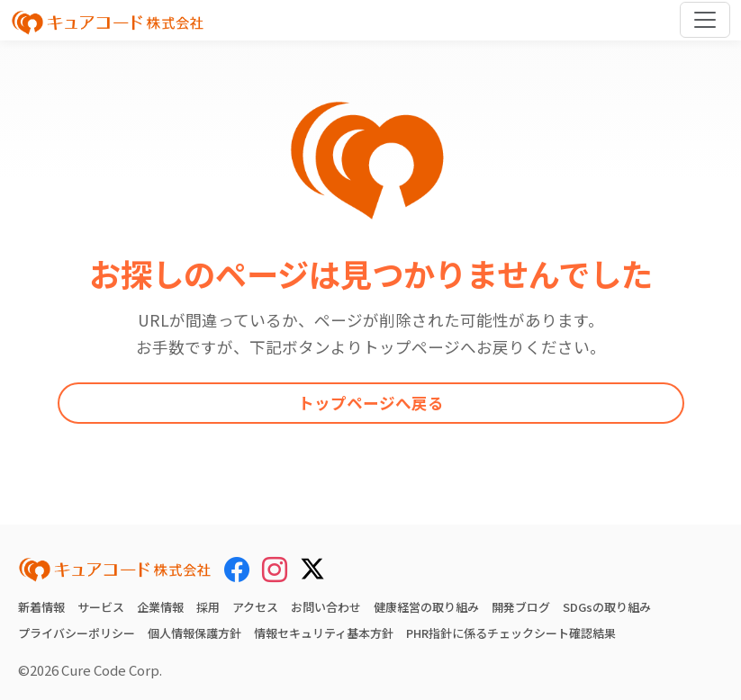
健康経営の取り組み (426, 607)
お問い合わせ (326, 607)
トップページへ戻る (371, 403)
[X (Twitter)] (312, 566)
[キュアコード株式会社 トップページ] (115, 570)
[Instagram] (275, 569)
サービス (101, 607)
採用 (208, 607)
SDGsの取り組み (607, 607)
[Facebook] (237, 569)
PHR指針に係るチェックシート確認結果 (511, 633)
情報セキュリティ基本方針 (324, 633)
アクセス (255, 607)
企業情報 (160, 607)
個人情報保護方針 (194, 633)
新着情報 (41, 607)
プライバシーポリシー (77, 633)
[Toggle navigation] (705, 20)
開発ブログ (521, 607)
